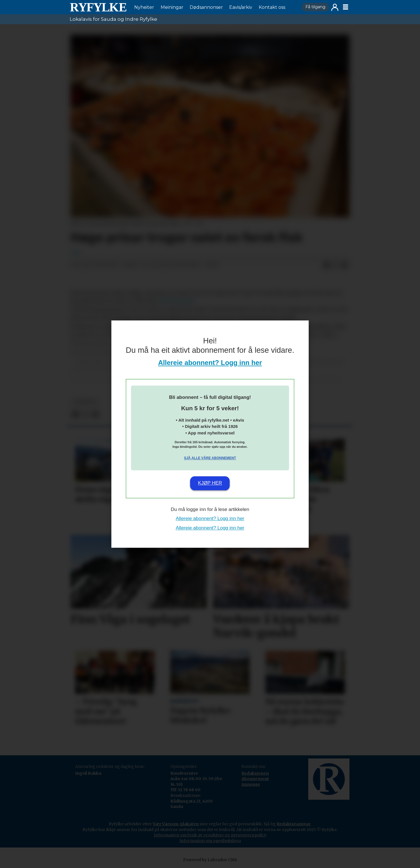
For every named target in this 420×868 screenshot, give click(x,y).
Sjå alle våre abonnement (210, 458)
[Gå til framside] (98, 7)
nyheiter (85, 402)
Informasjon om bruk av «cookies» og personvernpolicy (210, 835)
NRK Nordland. (178, 301)
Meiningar (172, 7)
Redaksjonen (255, 773)
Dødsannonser (206, 7)
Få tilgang (315, 7)
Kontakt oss (272, 7)
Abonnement (255, 779)
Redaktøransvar (294, 824)
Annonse (251, 784)
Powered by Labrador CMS (210, 860)
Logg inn (335, 7)
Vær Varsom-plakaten (176, 824)
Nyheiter (144, 7)
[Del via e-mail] (345, 265)
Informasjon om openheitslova (210, 841)
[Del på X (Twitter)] (336, 265)
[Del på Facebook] (326, 265)
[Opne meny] (345, 7)
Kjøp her (210, 483)
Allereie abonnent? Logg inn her (210, 363)
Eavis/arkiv (241, 7)
